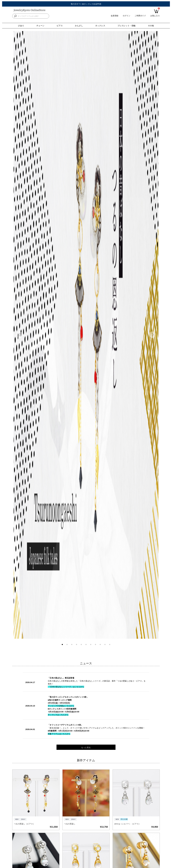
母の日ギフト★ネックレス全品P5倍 (86, 4)
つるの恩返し (70, 824)
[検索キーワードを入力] (33, 18)
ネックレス (100, 26)
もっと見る (86, 747)
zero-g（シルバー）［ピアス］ (127, 824)
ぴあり (21, 26)
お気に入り (155, 18)
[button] (19, 335)
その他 (151, 26)
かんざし (79, 26)
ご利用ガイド (140, 18)
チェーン (40, 26)
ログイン (126, 18)
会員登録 (115, 18)
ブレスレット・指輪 (127, 26)
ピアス (60, 26)
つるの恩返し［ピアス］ (24, 824)
